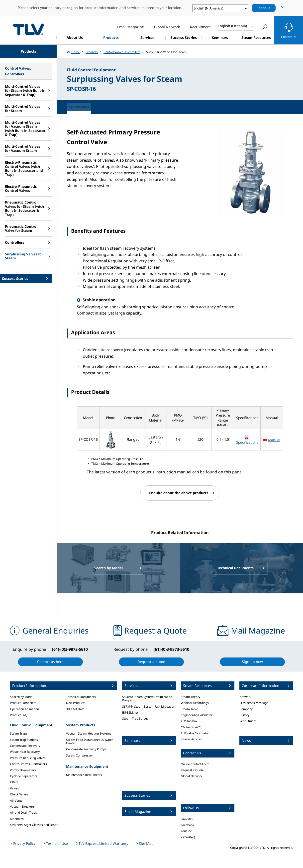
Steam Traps (19, 733)
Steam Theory (191, 697)
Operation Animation (24, 709)
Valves (14, 788)
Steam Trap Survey (135, 718)
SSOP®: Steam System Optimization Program (147, 699)
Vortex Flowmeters (23, 770)
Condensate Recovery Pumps (86, 749)
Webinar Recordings (195, 703)
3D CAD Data (75, 709)
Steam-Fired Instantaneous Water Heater (90, 741)
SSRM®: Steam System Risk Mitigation (149, 706)
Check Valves (19, 794)
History (244, 715)
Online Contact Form (195, 764)
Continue (264, 8)
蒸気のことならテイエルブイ (28, 29)
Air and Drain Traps (23, 813)
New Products (76, 703)
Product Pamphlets (23, 703)
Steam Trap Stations (24, 740)
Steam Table (189, 709)
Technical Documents (81, 697)
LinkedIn (187, 819)
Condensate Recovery (25, 746)
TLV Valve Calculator (195, 733)
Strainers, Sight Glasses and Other (34, 825)
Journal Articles (191, 739)
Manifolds (17, 819)
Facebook (187, 825)
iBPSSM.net (130, 712)
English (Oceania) (232, 26)
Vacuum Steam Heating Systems (89, 733)
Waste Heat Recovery (25, 752)
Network (245, 697)
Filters (14, 782)
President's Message (254, 703)
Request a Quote (192, 770)
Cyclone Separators (24, 776)
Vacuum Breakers (22, 807)
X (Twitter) (188, 837)
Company (246, 709)
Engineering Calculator (197, 715)
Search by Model (22, 697)
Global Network (192, 776)
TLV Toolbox (189, 721)
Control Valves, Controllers (28, 764)
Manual (274, 440)
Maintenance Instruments (84, 775)
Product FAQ (19, 715)
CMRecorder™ (191, 727)
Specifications (247, 442)
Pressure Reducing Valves (28, 758)
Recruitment (248, 721)
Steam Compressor (80, 755)
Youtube (186, 831)
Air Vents (16, 801)
